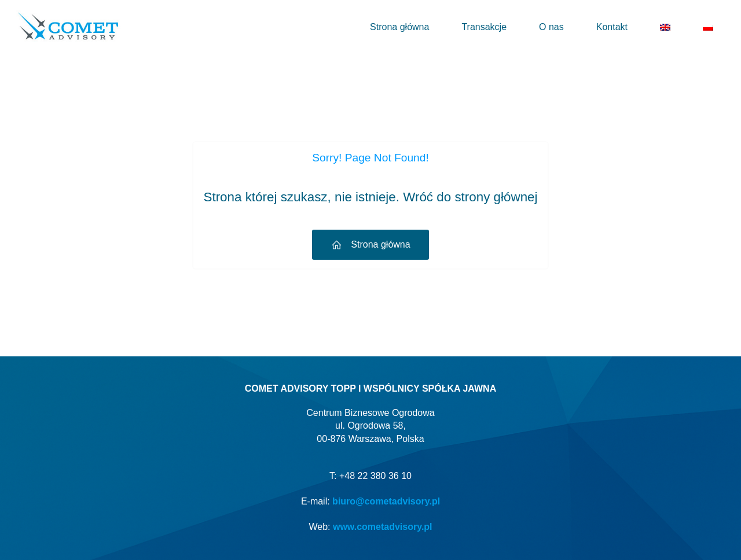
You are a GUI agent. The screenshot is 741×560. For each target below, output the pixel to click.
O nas (551, 27)
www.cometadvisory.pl (383, 527)
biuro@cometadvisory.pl (386, 501)
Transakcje (484, 27)
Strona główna (399, 27)
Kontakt (612, 27)
